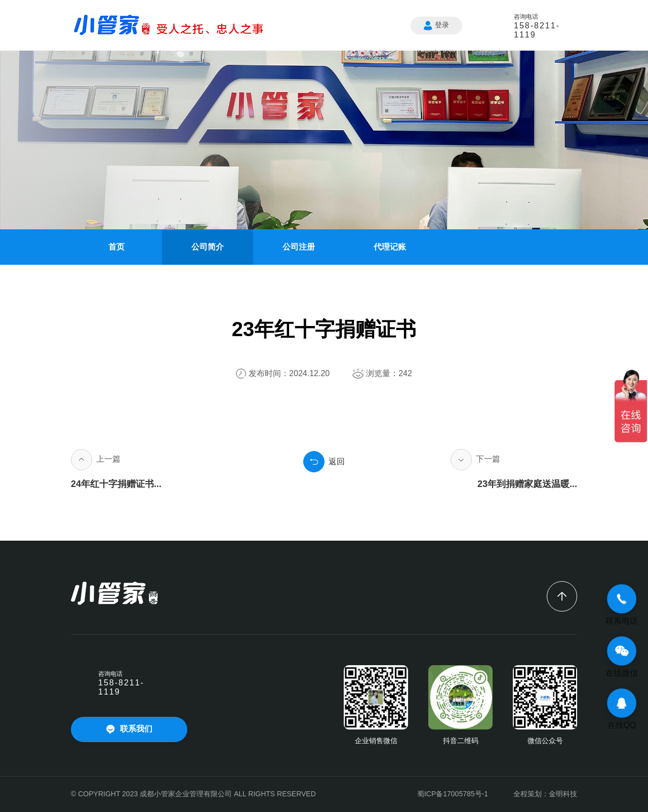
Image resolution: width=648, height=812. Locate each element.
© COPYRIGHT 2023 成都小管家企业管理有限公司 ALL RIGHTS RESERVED (193, 794)
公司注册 (299, 247)
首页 (116, 247)
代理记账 (390, 247)
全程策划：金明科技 (545, 794)
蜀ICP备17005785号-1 (453, 794)
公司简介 (208, 247)
